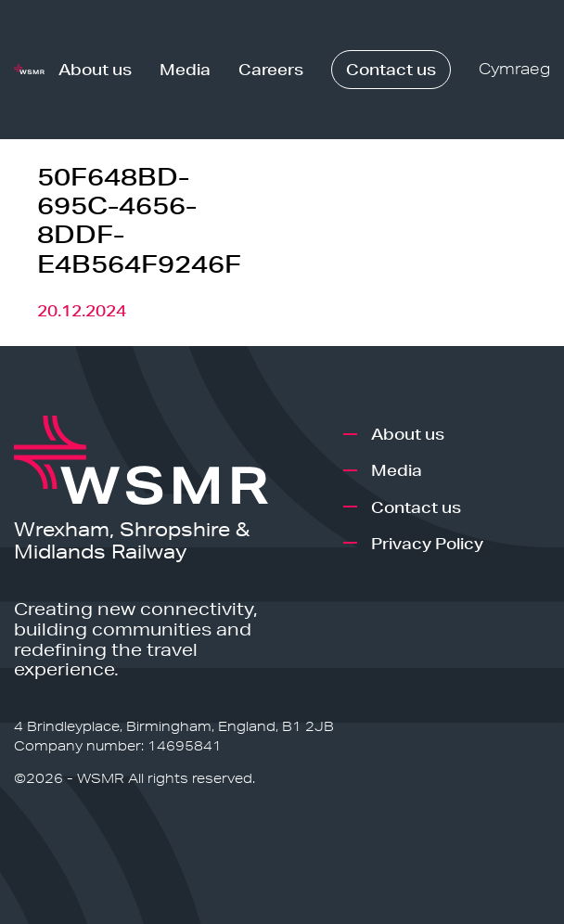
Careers (271, 69)
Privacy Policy (427, 543)
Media (185, 69)
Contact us (391, 69)
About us (95, 69)
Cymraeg (514, 69)
